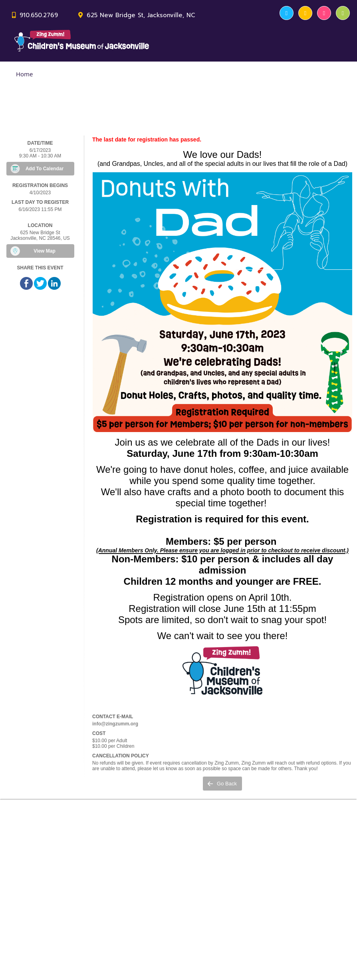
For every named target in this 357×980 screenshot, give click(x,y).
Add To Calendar (45, 169)
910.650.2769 (39, 15)
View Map (44, 251)
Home (24, 74)
